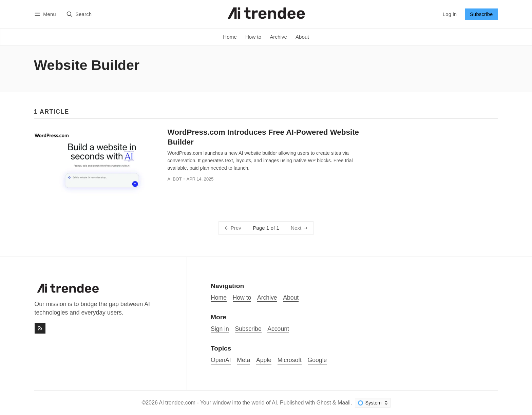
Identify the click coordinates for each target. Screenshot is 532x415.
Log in (450, 14)
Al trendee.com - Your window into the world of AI (218, 403)
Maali (344, 403)
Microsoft (290, 360)
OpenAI (221, 360)
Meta (243, 360)
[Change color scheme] (373, 403)
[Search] (79, 14)
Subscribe (481, 14)
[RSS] (40, 328)
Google (317, 360)
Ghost (324, 403)
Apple (264, 360)
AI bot (175, 179)
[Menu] (46, 14)
